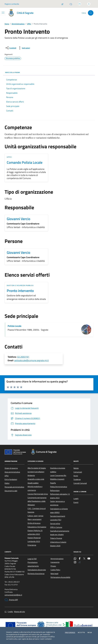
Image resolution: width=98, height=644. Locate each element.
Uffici (29, 24)
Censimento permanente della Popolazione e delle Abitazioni (37, 501)
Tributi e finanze (56, 538)
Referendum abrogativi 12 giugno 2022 (60, 496)
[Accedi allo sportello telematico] (80, 4)
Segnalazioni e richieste (59, 509)
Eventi (76, 502)
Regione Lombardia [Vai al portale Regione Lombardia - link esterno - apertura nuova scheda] (12, 4)
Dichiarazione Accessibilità (60, 577)
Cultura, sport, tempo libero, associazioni (35, 518)
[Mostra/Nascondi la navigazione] (3, 13)
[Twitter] (84, 559)
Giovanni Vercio (19, 219)
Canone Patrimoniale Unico (38, 494)
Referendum (55, 490)
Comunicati (78, 472)
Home (7, 24)
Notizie (76, 468)
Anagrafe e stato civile (36, 479)
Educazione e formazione (37, 527)
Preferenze (70, 633)
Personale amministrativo (14, 487)
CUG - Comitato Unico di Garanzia (37, 510)
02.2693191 (23, 357)
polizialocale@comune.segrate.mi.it (31, 360)
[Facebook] (80, 559)
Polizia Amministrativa (59, 487)
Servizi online (55, 524)
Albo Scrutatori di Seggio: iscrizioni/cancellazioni (37, 470)
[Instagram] (75, 562)
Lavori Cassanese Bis (58, 475)
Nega (90, 633)
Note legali (54, 574)
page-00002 (55, 512)
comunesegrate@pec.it (13, 595)
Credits (10, 612)
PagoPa (53, 483)
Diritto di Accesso (34, 523)
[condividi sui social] (11, 48)
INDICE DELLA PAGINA (49, 72)
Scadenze (77, 479)
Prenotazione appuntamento (33, 564)
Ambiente (31, 475)
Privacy (53, 566)
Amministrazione (18, 24)
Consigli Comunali (80, 483)
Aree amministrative (12, 472)
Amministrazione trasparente (57, 560)
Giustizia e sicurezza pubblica (20, 285)
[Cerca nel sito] (91, 13)
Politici (7, 483)
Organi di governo (11, 468)
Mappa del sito (19, 612)
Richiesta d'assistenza (36, 574)
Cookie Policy (55, 570)
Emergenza (32, 545)
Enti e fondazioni (11, 479)
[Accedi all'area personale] (89, 4)
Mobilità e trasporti (57, 479)
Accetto (81, 633)
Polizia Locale (14, 326)
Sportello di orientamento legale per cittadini (60, 533)
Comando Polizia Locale (25, 162)
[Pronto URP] (71, 4)
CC (6, 612)
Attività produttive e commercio (35, 488)
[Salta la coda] (62, 4)
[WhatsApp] (75, 559)
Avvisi (76, 476)
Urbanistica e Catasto (58, 542)
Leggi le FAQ (32, 559)
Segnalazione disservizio (37, 570)
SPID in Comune (56, 527)
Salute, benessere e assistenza (57, 503)
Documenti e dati (11, 491)
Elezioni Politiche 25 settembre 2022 (35, 532)
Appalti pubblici (33, 483)
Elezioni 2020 (55, 546)
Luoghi (76, 499)
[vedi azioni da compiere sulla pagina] (24, 48)
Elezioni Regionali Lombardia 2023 (34, 539)
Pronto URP (11, 600)
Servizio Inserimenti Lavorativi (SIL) (58, 518)
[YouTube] (89, 559)
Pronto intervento (20, 291)
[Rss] (80, 562)
